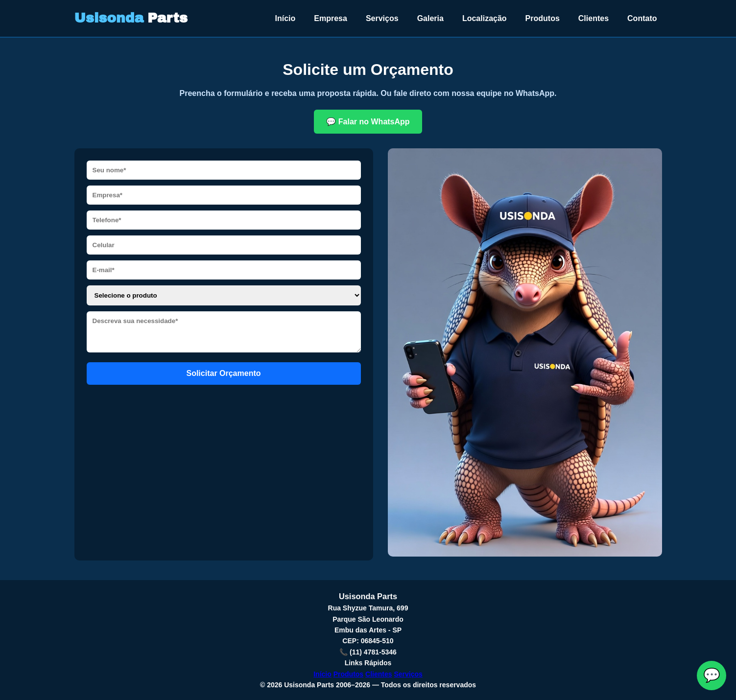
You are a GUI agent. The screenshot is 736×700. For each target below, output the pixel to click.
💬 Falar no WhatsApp (368, 122)
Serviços (382, 18)
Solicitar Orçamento (223, 373)
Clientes (594, 18)
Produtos (543, 18)
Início (285, 18)
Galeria (430, 18)
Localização (485, 18)
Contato (642, 18)
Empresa (331, 18)
